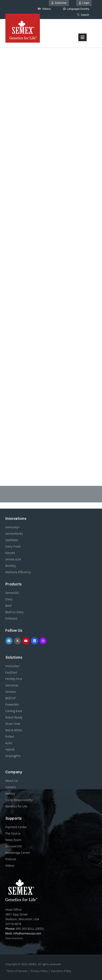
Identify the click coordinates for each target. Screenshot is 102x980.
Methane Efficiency (18, 572)
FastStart (11, 672)
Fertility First (14, 679)
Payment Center (16, 827)
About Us (12, 781)
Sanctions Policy (61, 971)
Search (83, 15)
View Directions (14, 938)
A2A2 (9, 743)
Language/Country (76, 9)
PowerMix (12, 704)
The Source (13, 833)
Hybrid (10, 749)
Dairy (9, 599)
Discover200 (14, 846)
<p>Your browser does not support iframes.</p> (51, 253)
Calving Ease (14, 711)
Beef (8, 606)
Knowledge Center (18, 853)
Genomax (12, 685)
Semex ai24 (13, 559)
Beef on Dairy (15, 612)
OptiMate (12, 540)
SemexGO (12, 593)
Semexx (11, 692)
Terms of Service (17, 971)
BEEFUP (11, 698)
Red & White (14, 730)
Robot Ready (14, 717)
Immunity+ (13, 527)
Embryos (11, 618)
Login (84, 3)
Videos (44, 9)
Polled (10, 737)
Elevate (10, 553)
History (10, 793)
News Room (14, 840)
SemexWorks (14, 534)
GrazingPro (13, 756)
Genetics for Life (16, 806)
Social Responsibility (19, 800)
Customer (59, 3)
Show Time (13, 724)
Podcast (11, 859)
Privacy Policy (39, 971)
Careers (11, 787)
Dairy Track (13, 546)
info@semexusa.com (27, 933)
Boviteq (10, 566)
